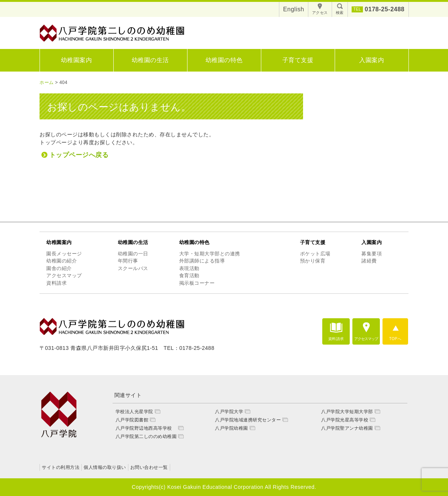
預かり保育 (313, 261)
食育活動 (189, 275)
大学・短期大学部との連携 (210, 254)
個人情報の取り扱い (105, 467)
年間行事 (128, 261)
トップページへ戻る (79, 155)
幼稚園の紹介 (62, 261)
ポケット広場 (315, 254)
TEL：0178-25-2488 (189, 348)
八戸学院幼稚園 (232, 428)
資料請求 (56, 283)
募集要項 (372, 254)
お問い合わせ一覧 (149, 467)
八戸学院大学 (229, 412)
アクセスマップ (64, 275)
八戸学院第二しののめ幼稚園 (146, 436)
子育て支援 (298, 60)
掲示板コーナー (197, 283)
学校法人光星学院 (134, 412)
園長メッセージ (64, 254)
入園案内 (372, 60)
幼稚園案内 (77, 60)
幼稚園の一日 (133, 254)
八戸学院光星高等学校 (345, 420)
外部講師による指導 (202, 261)
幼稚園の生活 (150, 60)
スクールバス (133, 268)
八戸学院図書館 (132, 420)
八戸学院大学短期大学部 (347, 412)
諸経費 (369, 261)
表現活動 (189, 268)
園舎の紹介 (59, 268)
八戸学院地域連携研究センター (248, 420)
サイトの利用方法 (61, 467)
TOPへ (395, 339)
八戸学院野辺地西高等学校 (146, 428)
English (294, 9)
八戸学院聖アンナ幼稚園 (347, 428)
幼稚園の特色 (224, 60)
